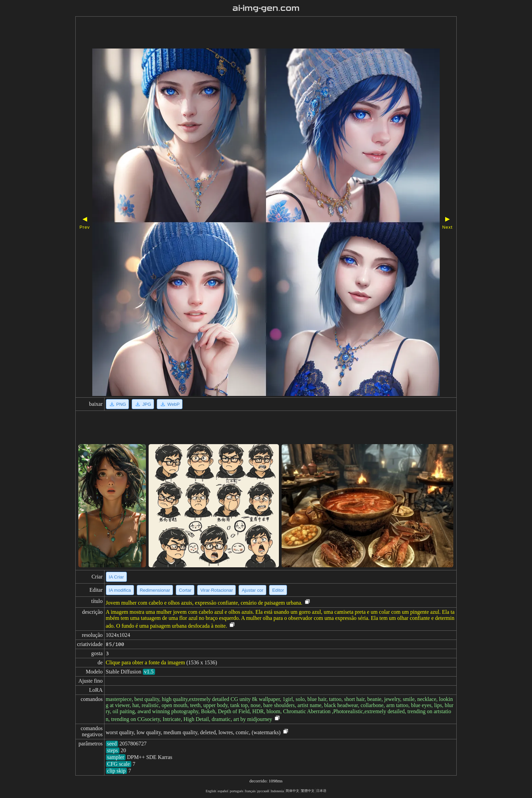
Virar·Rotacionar (216, 590)
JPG (143, 404)
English (211, 791)
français (250, 791)
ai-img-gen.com (266, 8)
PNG (118, 404)
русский (263, 791)
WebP (170, 404)
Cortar (185, 590)
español (223, 791)
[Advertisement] (247, 33)
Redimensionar (155, 590)
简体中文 (292, 791)
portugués (236, 791)
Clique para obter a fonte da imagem (146, 662)
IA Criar (116, 577)
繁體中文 (308, 791)
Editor (278, 590)
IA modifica (120, 590)
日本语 (321, 791)
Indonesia (277, 791)
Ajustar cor (252, 590)
